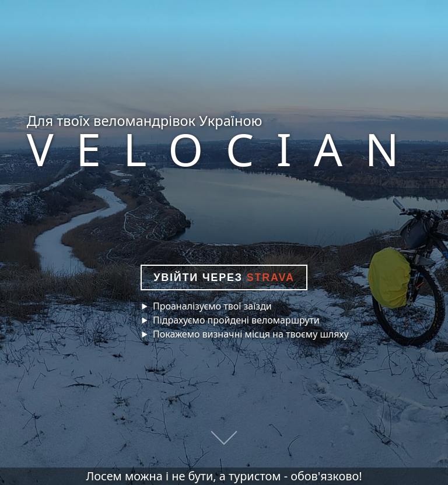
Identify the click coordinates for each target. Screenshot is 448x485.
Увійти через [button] (224, 277)
